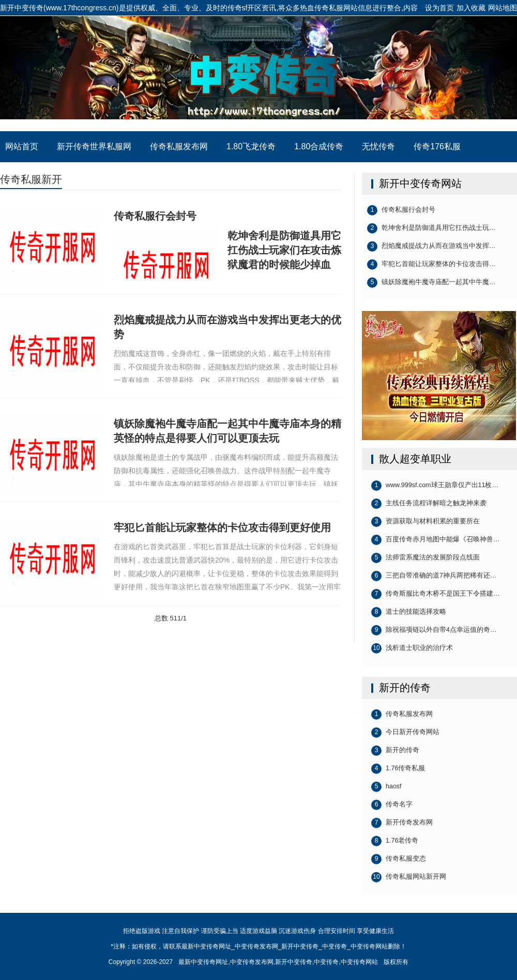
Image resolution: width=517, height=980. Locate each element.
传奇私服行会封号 (401, 210)
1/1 (182, 618)
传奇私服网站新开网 (409, 877)
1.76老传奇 (395, 841)
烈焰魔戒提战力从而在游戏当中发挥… (431, 246)
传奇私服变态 (399, 859)
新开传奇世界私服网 (94, 146)
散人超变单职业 (415, 459)
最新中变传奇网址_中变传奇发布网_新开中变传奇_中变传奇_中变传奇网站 (258, 73)
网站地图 (503, 8)
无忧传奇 (378, 146)
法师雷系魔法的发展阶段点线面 (425, 558)
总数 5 (164, 618)
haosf (386, 787)
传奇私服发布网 (179, 146)
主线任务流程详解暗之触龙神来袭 (429, 504)
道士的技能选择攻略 (409, 612)
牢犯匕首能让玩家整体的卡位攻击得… (431, 265)
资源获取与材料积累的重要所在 (425, 522)
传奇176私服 (437, 146)
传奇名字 (392, 805)
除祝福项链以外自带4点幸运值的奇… (434, 630)
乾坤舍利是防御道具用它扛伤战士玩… (431, 228)
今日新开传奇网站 (405, 733)
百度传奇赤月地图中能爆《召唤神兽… (436, 540)
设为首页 (439, 8)
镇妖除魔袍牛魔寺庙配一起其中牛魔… (431, 283)
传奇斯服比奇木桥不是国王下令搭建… (436, 594)
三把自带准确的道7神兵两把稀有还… (434, 576)
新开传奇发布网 (402, 823)
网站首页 (22, 146)
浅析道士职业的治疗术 (412, 648)
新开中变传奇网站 (420, 183)
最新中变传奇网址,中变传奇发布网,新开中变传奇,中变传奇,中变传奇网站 (278, 962)
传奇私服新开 (31, 179)
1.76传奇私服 (398, 769)
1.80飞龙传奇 (251, 146)
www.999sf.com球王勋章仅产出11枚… (435, 486)
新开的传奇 (405, 688)
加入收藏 (471, 8)
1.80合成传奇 (319, 146)
